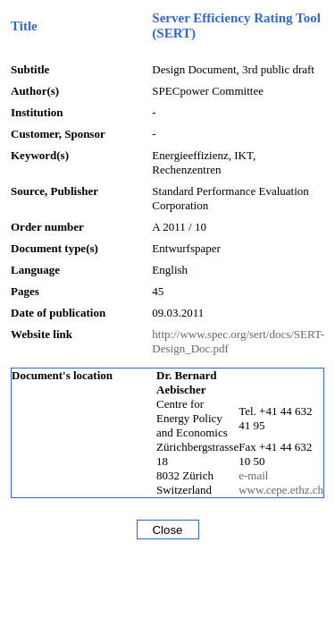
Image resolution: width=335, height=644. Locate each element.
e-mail (253, 475)
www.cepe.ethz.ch (281, 490)
